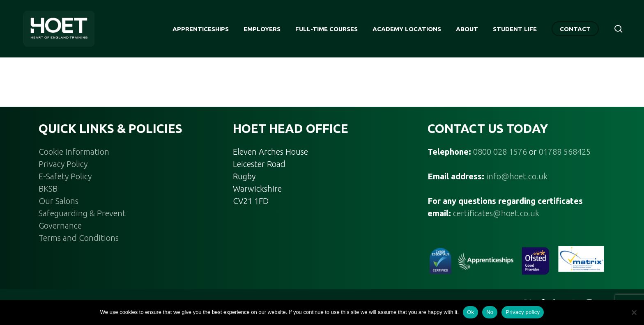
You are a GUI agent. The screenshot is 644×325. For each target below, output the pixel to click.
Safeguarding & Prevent (82, 213)
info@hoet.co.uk (517, 176)
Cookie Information (74, 152)
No (490, 312)
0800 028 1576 (500, 152)
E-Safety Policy (65, 176)
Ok (470, 312)
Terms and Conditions (79, 238)
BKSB (48, 189)
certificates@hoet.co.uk (496, 213)
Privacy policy (523, 312)
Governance (60, 225)
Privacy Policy (63, 164)
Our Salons (59, 201)
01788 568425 (565, 152)
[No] (634, 312)
